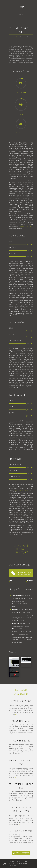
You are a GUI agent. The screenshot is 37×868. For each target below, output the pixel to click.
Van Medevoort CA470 (26, 226)
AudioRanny (22, 572)
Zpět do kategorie (22, 853)
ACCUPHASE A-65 (21, 721)
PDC (14, 865)
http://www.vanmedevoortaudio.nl (19, 582)
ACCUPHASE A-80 (21, 741)
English (21, 15)
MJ (16, 36)
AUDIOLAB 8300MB (21, 831)
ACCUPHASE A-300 (21, 701)
